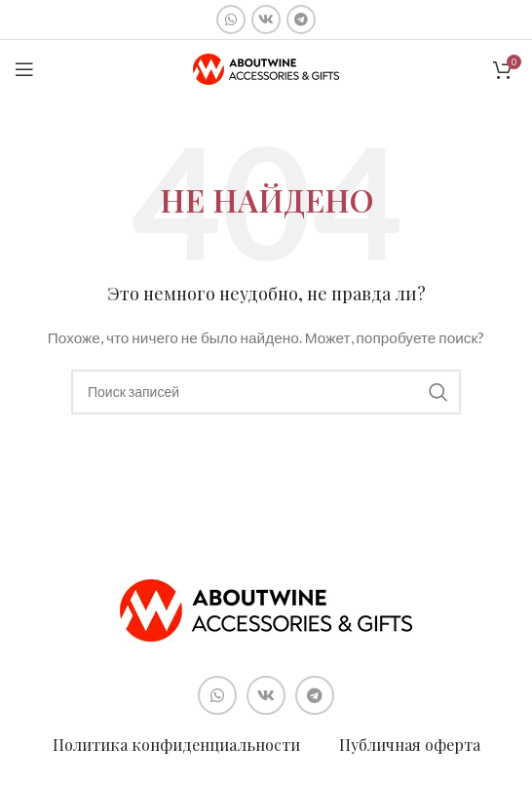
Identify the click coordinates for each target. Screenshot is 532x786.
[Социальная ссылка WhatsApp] (231, 20)
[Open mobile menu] (24, 69)
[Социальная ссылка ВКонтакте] (266, 20)
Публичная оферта (410, 745)
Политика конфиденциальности (176, 745)
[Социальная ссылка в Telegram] (301, 20)
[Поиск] (266, 392)
